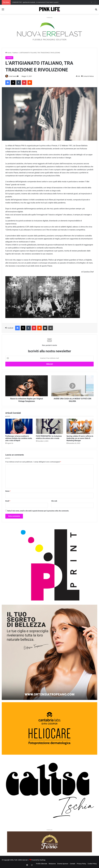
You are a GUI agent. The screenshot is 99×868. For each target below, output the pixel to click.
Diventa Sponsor (63, 864)
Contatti (72, 864)
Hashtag (42, 860)
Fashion (15, 53)
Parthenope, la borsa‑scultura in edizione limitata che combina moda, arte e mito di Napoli (19, 439)
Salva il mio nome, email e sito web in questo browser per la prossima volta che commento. (38, 511)
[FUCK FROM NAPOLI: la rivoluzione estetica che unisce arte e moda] (50, 426)
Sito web (54, 501)
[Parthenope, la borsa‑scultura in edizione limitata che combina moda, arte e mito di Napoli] (19, 426)
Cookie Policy (92, 864)
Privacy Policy (81, 864)
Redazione (52, 864)
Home (8, 53)
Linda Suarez (14, 76)
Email (8, 501)
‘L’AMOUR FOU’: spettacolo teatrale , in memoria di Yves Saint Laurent (35, 2)
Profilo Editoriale (42, 864)
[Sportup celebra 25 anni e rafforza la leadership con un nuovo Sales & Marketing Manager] (80, 426)
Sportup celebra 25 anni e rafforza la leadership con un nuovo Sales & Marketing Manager (80, 439)
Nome (8, 491)
